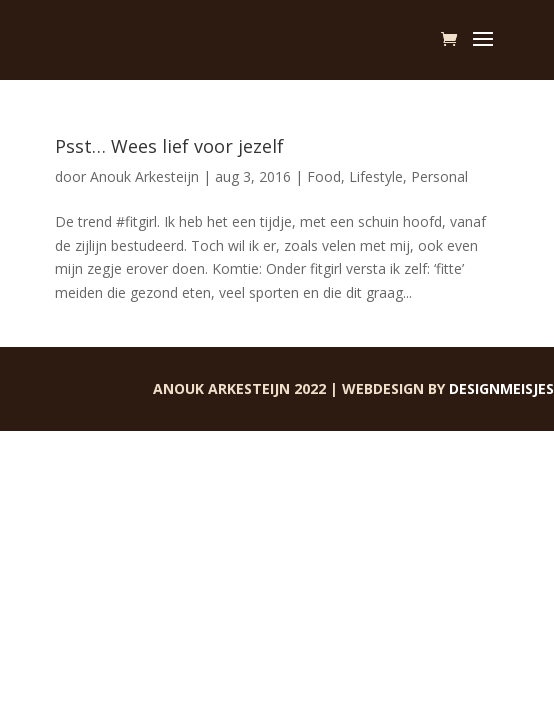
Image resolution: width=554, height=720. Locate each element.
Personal (439, 176)
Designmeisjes (501, 388)
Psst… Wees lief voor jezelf (169, 146)
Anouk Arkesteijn (144, 176)
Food (324, 176)
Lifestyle (376, 176)
